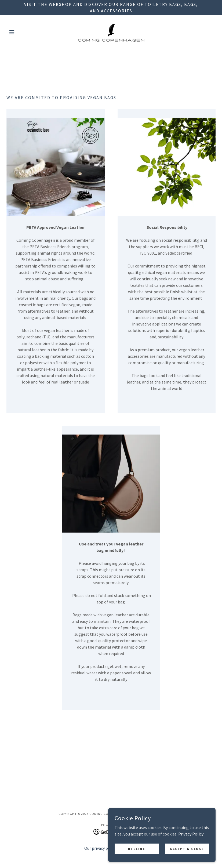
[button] (22, 32)
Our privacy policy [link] (100, 848)
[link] (111, 32)
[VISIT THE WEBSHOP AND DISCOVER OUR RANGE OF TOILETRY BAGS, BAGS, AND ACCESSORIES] (111, 8)
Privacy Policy (191, 859)
